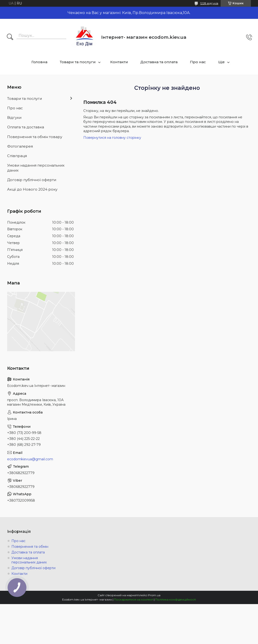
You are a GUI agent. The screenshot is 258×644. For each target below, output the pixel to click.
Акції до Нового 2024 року (32, 189)
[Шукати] (10, 37)
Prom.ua (154, 595)
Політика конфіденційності (176, 599)
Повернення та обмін (30, 547)
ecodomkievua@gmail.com (30, 459)
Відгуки (14, 118)
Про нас (198, 62)
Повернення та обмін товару (35, 137)
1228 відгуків (209, 3)
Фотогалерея (20, 146)
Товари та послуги (78, 62)
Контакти (119, 62)
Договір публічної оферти (32, 180)
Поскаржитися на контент (134, 599)
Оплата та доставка (26, 127)
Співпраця (17, 156)
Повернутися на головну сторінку (112, 138)
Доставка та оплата (159, 62)
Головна (39, 62)
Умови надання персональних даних (36, 168)
